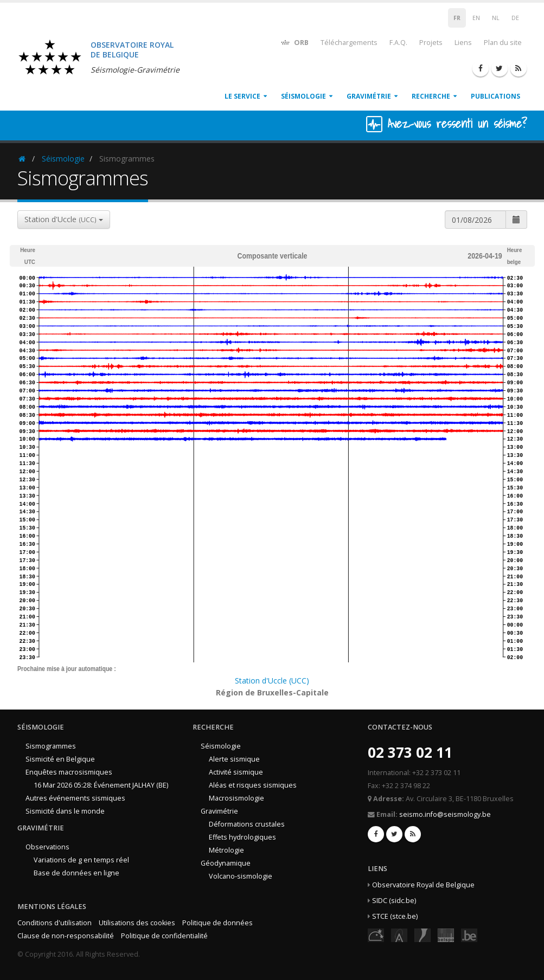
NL (496, 18)
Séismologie (303, 96)
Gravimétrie (369, 96)
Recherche (431, 96)
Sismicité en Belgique (60, 759)
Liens (463, 43)
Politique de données (217, 923)
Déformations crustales (247, 824)
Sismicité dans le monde (65, 811)
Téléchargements (349, 43)
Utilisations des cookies (137, 923)
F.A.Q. (398, 43)
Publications (495, 96)
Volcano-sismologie (241, 876)
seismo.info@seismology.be (445, 814)
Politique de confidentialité (164, 936)
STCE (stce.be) (395, 916)
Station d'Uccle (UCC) (272, 681)
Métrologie (226, 850)
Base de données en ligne (76, 873)
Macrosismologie (236, 798)
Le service (242, 96)
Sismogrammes (51, 746)
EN (476, 18)
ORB (294, 42)
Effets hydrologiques (242, 837)
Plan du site (503, 43)
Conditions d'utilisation (55, 923)
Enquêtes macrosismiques (69, 772)
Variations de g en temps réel (81, 860)
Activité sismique (236, 772)
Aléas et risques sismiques (253, 785)
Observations (47, 847)
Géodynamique (226, 863)
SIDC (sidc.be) (394, 901)
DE (515, 18)
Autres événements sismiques (75, 798)
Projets (431, 43)
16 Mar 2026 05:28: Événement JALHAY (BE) (101, 785)
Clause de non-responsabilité (66, 936)
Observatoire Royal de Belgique (423, 885)
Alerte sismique (234, 759)
